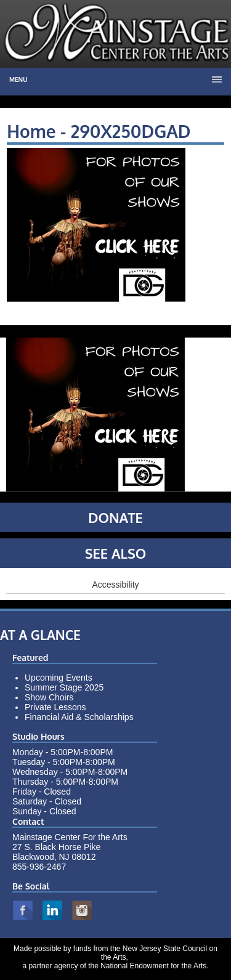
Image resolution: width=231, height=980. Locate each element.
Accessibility (115, 585)
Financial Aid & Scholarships (79, 717)
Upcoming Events (59, 678)
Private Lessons (55, 707)
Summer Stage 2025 (64, 687)
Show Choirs (49, 697)
